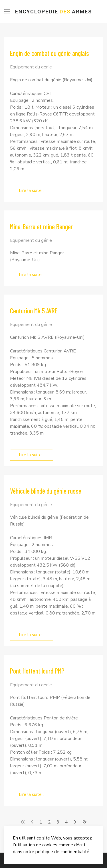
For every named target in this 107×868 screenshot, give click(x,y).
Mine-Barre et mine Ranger (41, 227)
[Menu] (7, 11)
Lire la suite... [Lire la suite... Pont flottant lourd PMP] (32, 794)
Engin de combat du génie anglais (50, 53)
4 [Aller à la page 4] (66, 822)
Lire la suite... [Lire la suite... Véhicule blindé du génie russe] (32, 635)
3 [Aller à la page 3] (58, 822)
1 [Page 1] (41, 822)
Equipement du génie (31, 67)
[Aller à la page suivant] (75, 822)
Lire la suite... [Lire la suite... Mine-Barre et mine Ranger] (32, 275)
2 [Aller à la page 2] (49, 822)
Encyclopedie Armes (54, 12)
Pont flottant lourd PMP (37, 671)
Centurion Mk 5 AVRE (34, 311)
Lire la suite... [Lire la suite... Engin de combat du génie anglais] (32, 190)
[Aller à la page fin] (84, 822)
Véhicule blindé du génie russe (46, 491)
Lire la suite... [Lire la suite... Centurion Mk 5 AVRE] (32, 455)
